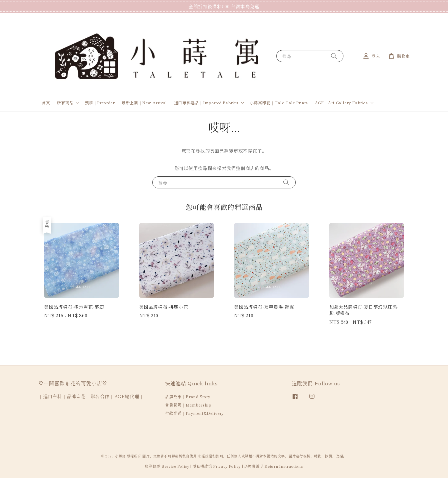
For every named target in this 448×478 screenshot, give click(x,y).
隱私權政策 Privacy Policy (217, 466)
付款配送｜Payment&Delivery (194, 413)
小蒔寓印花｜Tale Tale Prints (279, 103)
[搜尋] (334, 56)
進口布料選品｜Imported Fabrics (206, 103)
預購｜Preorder (100, 103)
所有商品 (65, 103)
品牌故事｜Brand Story (188, 397)
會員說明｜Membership (188, 405)
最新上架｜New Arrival (144, 103)
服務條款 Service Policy (167, 466)
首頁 (46, 103)
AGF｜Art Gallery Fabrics (341, 103)
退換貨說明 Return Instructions (274, 466)
